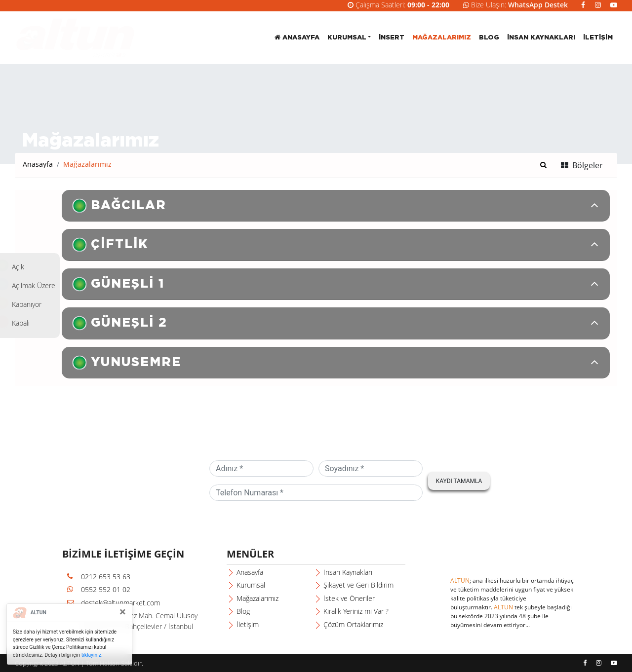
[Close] (123, 612)
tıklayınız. (92, 655)
